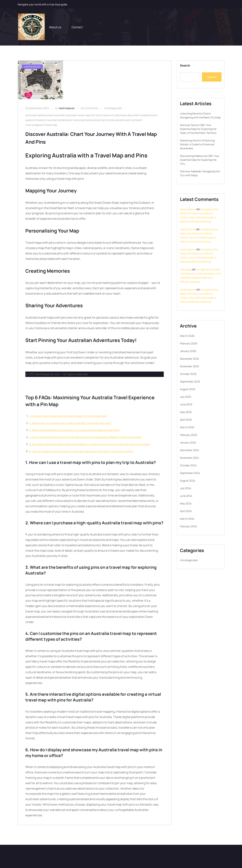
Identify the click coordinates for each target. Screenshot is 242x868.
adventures (45, 115)
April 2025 (186, 420)
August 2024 (188, 481)
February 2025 (189, 435)
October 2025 (188, 374)
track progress (34, 125)
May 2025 (186, 412)
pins (104, 120)
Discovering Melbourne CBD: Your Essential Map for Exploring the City (200, 160)
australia (59, 115)
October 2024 (188, 465)
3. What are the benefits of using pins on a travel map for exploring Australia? (74, 430)
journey (52, 120)
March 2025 (187, 427)
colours (107, 115)
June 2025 (186, 404)
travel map (51, 125)
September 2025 (190, 381)
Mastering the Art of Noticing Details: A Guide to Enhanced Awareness (197, 144)
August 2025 (188, 389)
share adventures (119, 120)
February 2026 (189, 343)
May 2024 (186, 503)
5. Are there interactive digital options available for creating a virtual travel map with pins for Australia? (90, 444)
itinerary (41, 120)
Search (185, 65)
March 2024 (187, 519)
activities (31, 115)
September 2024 (190, 473)
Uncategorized (113, 108)
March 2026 (187, 336)
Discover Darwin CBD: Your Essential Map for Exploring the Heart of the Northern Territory (198, 129)
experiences (149, 115)
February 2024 (189, 526)
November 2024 (189, 458)
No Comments (89, 108)
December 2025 (189, 359)
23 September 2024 (37, 108)
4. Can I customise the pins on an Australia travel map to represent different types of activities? (85, 437)
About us (55, 27)
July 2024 (186, 488)
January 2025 (188, 442)
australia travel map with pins (83, 115)
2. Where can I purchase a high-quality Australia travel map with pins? (70, 423)
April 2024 (186, 511)
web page (186, 269)
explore (30, 120)
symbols (136, 120)
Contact (77, 27)
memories (79, 120)
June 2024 (186, 496)
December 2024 (189, 450)
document (134, 115)
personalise (93, 120)
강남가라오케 (188, 229)
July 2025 (186, 397)
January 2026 (188, 351)
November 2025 (189, 366)
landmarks (65, 120)
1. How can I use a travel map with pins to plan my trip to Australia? (68, 416)
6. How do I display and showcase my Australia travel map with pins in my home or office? (81, 451)
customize (119, 115)
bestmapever (67, 108)
